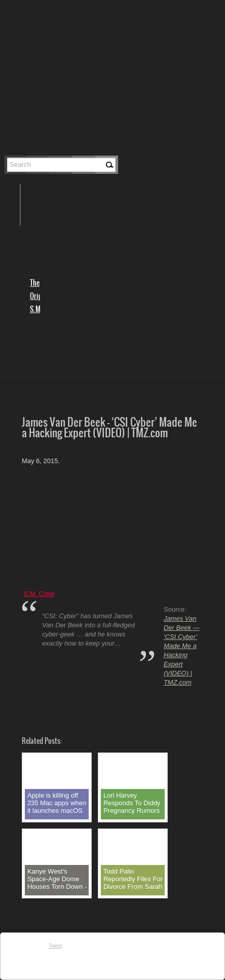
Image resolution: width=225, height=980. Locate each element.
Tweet (55, 946)
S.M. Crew (39, 594)
